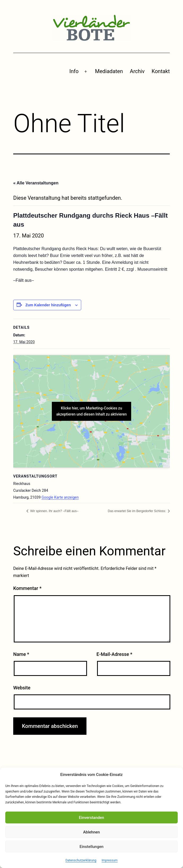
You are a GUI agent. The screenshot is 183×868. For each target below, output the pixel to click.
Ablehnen (91, 832)
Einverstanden (91, 818)
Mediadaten (109, 71)
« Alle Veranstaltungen (36, 183)
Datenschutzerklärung (81, 860)
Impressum (109, 860)
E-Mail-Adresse (115, 654)
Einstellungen (92, 847)
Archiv (137, 71)
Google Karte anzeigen (60, 497)
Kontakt (161, 71)
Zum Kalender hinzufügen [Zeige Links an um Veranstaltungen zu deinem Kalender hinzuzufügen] (48, 305)
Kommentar (27, 588)
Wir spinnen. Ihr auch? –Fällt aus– (54, 511)
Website (22, 688)
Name (21, 654)
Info (74, 71)
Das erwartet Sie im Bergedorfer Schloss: (137, 511)
